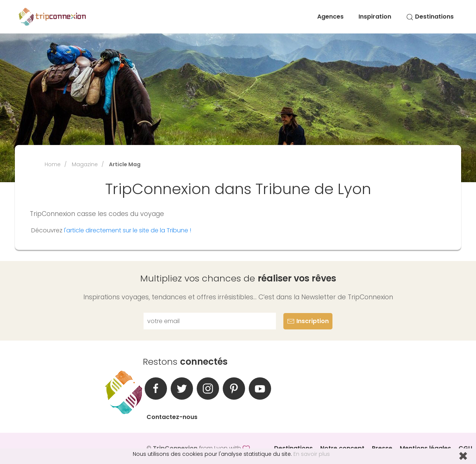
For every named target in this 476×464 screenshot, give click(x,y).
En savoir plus (312, 454)
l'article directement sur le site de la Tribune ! (128, 230)
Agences (330, 17)
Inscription (308, 321)
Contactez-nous (172, 417)
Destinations (430, 17)
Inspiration (375, 17)
